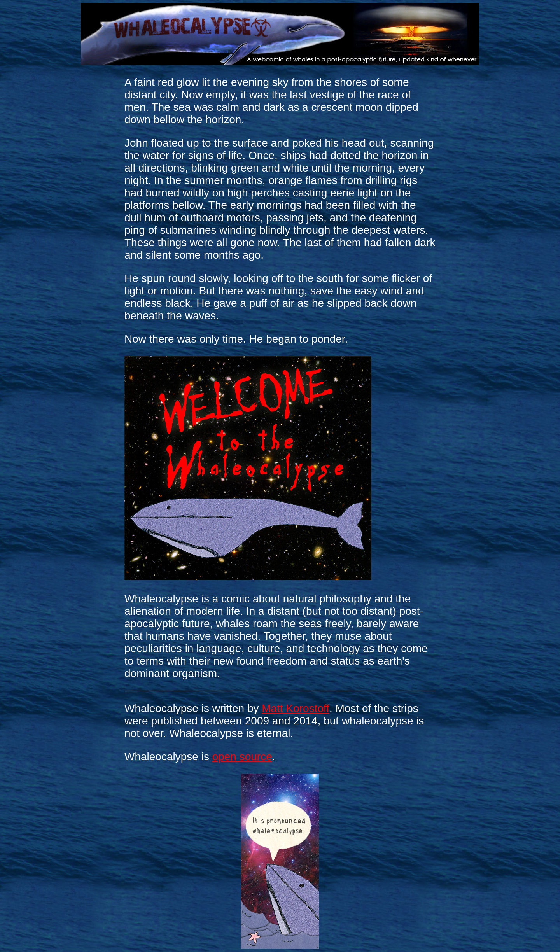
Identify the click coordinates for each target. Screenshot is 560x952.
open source (242, 757)
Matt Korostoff (296, 708)
